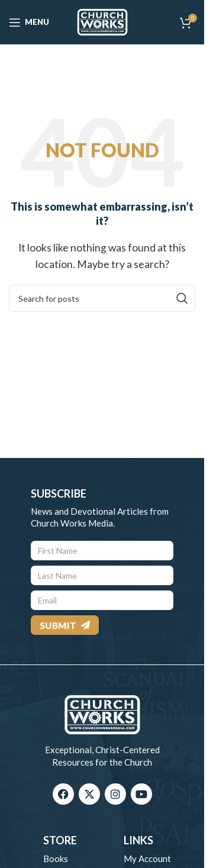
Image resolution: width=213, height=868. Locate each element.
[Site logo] (102, 21)
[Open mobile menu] (29, 22)
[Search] (102, 298)
